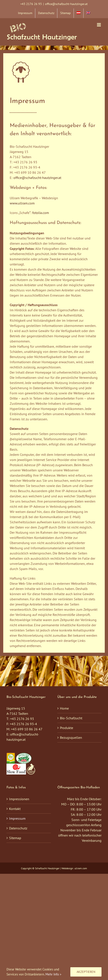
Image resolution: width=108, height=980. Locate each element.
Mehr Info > (53, 974)
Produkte (67, 728)
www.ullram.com (22, 203)
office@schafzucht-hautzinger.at (66, 4)
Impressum (17, 818)
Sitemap (15, 838)
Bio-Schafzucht (71, 718)
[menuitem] (79, 13)
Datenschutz (18, 828)
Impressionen (19, 799)
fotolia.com (41, 213)
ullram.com (81, 868)
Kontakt (15, 809)
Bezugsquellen (71, 737)
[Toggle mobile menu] (99, 25)
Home (64, 708)
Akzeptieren (86, 972)
